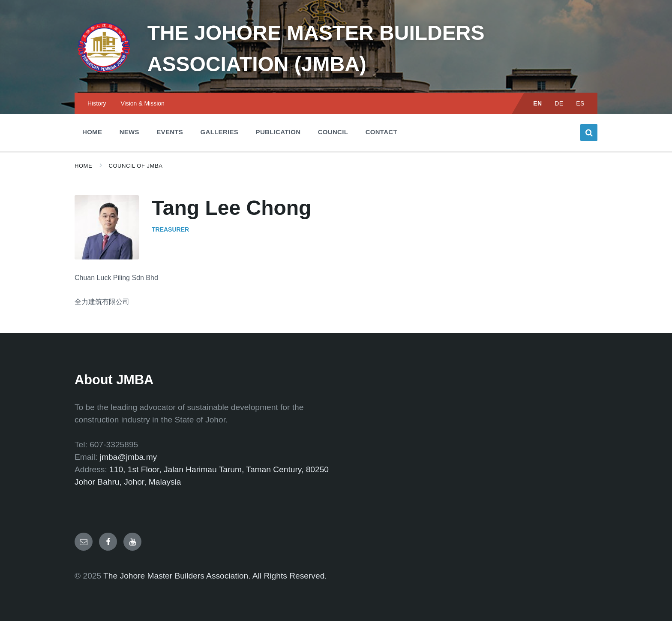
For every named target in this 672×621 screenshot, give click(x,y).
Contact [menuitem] (381, 132)
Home (83, 166)
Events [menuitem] (170, 132)
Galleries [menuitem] (220, 132)
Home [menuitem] (92, 132)
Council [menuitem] (333, 132)
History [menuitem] (97, 103)
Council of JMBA (136, 166)
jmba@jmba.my (129, 457)
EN (538, 103)
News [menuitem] (129, 132)
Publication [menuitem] (278, 132)
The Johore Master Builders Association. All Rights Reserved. (215, 576)
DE (559, 103)
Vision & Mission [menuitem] (142, 103)
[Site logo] (105, 75)
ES (580, 103)
